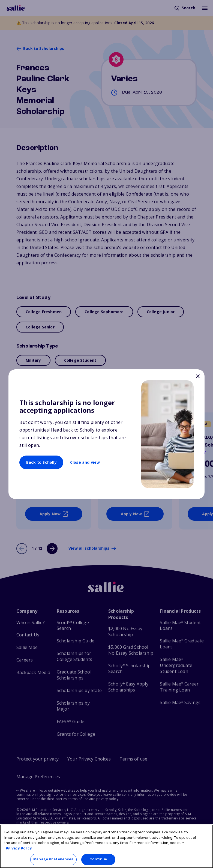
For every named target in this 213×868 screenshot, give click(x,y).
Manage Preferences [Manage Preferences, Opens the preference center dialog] (53, 859)
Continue (98, 859)
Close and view (85, 462)
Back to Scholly (41, 462)
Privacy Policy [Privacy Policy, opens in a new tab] (19, 848)
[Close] (198, 377)
